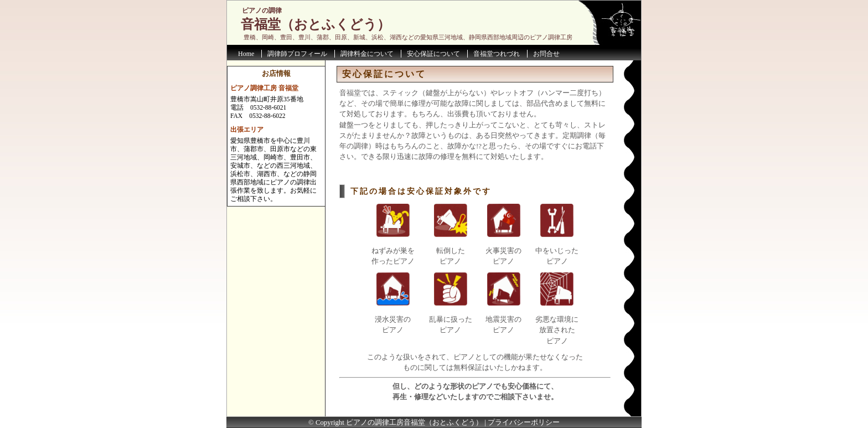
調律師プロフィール (297, 54)
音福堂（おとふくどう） (316, 24)
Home (246, 54)
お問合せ (546, 54)
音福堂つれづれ (497, 54)
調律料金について (367, 54)
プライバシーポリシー (524, 422)
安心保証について (433, 54)
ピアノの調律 (262, 11)
